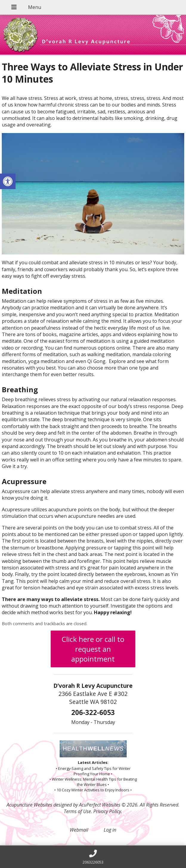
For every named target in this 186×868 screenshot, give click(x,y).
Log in (110, 830)
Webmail (79, 830)
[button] (8, 181)
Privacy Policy (107, 811)
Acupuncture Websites (29, 805)
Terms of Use (77, 811)
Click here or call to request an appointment (93, 649)
